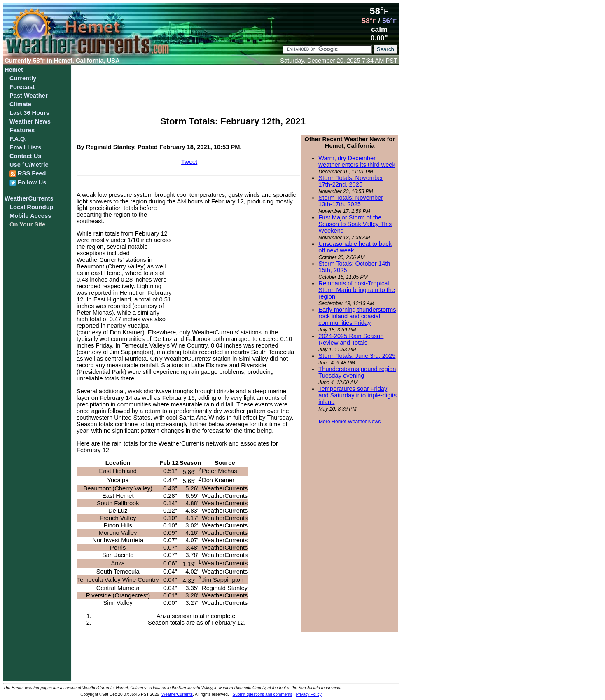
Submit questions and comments (263, 694)
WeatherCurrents (29, 198)
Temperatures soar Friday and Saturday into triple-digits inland (357, 395)
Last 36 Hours (29, 113)
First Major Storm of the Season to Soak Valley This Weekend (355, 224)
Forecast (22, 87)
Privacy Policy (309, 694)
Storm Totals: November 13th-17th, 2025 (351, 201)
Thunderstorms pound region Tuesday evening (357, 372)
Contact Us (25, 156)
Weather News (30, 121)
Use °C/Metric (29, 165)
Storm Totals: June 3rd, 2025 (357, 356)
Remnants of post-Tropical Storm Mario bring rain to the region (357, 290)
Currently (23, 78)
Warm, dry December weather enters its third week (357, 161)
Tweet (189, 162)
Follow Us (28, 183)
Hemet (14, 70)
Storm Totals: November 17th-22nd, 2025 (351, 181)
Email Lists (25, 147)
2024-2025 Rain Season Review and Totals (351, 339)
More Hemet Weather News (350, 422)
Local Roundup (32, 207)
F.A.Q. (18, 139)
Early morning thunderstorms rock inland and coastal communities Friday (357, 316)
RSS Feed (28, 174)
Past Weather (29, 96)
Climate (20, 104)
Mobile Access (30, 216)
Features (22, 130)
